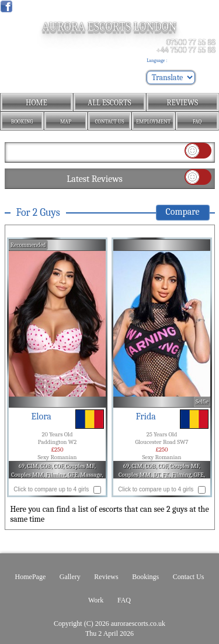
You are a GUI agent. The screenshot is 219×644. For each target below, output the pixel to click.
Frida (145, 416)
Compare (183, 212)
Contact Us (189, 577)
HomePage (31, 577)
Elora (41, 416)
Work (96, 600)
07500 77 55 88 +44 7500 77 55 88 (186, 47)
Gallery (70, 577)
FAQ (124, 600)
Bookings (145, 577)
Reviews (106, 577)
